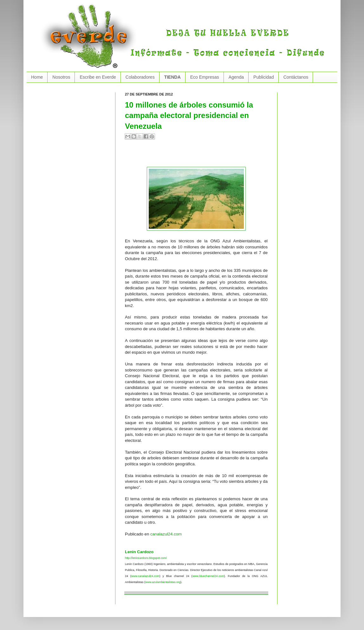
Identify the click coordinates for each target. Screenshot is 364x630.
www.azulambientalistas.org (163, 582)
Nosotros (61, 77)
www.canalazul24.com (145, 576)
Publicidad (264, 77)
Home (37, 77)
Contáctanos (296, 77)
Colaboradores (140, 77)
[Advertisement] (199, 156)
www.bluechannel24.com (208, 576)
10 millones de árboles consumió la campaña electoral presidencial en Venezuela (189, 115)
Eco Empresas (205, 77)
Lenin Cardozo (139, 552)
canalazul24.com (166, 534)
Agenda (236, 77)
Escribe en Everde (98, 77)
